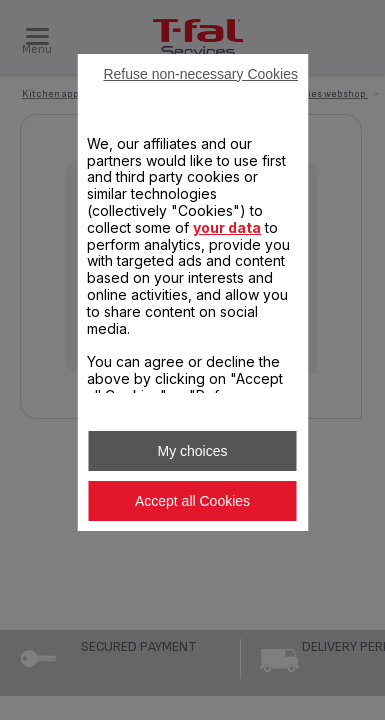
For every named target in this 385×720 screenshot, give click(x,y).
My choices (192, 451)
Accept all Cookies (192, 501)
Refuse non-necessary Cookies (200, 74)
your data (227, 227)
